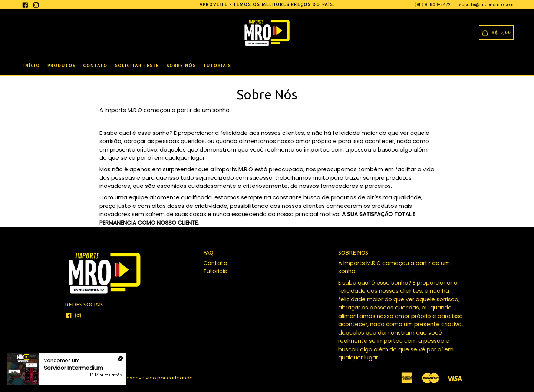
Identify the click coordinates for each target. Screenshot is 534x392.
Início (32, 66)
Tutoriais (217, 66)
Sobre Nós (181, 66)
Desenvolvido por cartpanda (158, 378)
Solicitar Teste (137, 66)
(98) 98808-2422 (433, 4)
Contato (95, 66)
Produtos (62, 66)
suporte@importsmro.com (486, 4)
